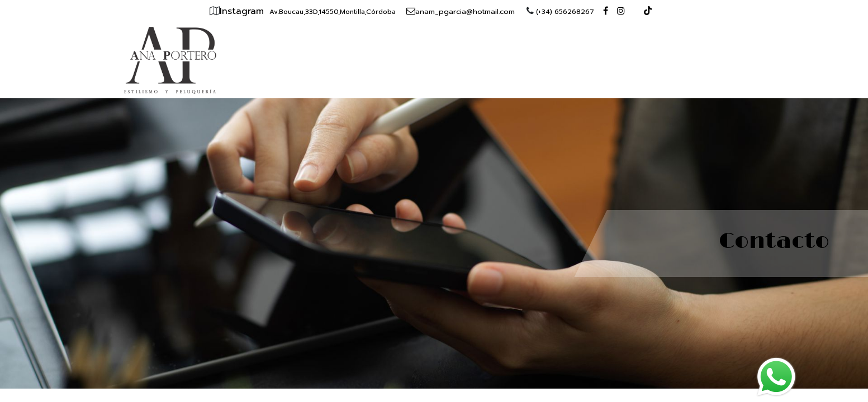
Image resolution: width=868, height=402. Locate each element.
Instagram (243, 11)
